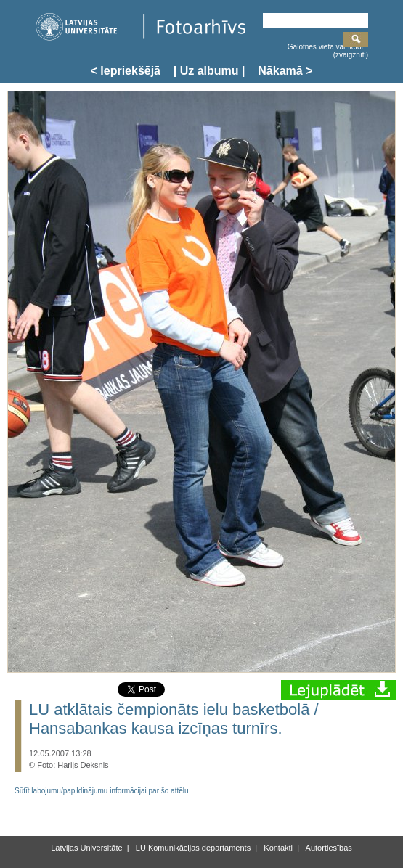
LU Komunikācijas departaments (192, 848)
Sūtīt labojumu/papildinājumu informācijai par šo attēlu (102, 791)
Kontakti (277, 848)
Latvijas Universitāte (86, 848)
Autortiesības (328, 848)
